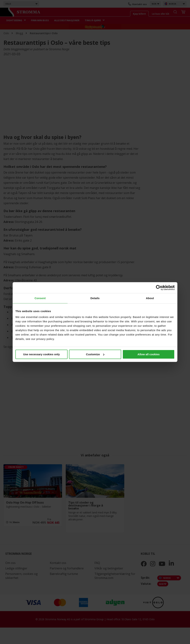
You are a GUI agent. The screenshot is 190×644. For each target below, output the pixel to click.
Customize (95, 354)
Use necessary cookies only (41, 354)
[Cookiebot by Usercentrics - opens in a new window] (159, 288)
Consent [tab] (40, 298)
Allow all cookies (149, 354)
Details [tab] (95, 298)
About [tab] (150, 298)
